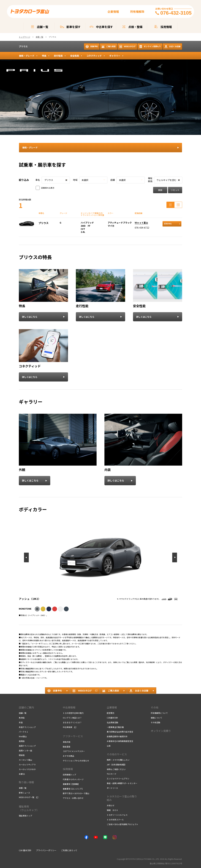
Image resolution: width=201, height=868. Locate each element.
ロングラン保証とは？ (72, 718)
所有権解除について (159, 713)
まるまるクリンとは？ (72, 722)
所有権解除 (137, 11)
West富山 (23, 736)
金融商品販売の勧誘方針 (117, 736)
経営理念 (111, 713)
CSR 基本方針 (25, 850)
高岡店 (22, 741)
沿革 (109, 746)
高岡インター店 (25, 751)
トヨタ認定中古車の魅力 (73, 713)
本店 (21, 722)
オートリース (112, 788)
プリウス (23, 46)
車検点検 (67, 742)
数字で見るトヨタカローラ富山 (76, 793)
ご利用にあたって (69, 850)
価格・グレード (27, 56)
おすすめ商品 (68, 756)
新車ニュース (24, 793)
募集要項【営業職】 (71, 784)
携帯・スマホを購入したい (118, 760)
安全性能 (75, 56)
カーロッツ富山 (25, 760)
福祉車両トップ (25, 816)
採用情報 (68, 769)
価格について (156, 718)
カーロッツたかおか (27, 769)
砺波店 (22, 755)
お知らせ (111, 805)
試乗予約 (92, 47)
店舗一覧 (23, 713)
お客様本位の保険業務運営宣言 (120, 741)
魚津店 (22, 718)
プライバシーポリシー (46, 850)
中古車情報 (69, 707)
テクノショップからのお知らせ (76, 761)
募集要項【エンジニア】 (73, 789)
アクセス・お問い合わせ (73, 798)
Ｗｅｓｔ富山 (141, 223)
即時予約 (172, 224)
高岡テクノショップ (27, 746)
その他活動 (155, 722)
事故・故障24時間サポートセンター (122, 783)
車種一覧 (23, 788)
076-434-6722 (142, 228)
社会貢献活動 (112, 722)
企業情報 (113, 11)
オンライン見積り (161, 731)
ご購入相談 (109, 47)
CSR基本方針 (112, 718)
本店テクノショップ (27, 727)
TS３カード (112, 774)
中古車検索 (68, 727)
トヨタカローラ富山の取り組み (122, 798)
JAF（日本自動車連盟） (117, 764)
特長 (44, 56)
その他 (155, 707)
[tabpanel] (100, 97)
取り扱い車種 (26, 782)
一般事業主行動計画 (115, 727)
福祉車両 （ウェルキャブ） (29, 808)
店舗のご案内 (26, 707)
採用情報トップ (69, 775)
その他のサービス (117, 754)
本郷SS (22, 774)
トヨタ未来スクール (115, 820)
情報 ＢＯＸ (112, 810)
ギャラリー (115, 56)
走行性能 (58, 56)
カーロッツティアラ (27, 764)
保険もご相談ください (116, 769)
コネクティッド (94, 56)
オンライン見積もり (150, 47)
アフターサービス (73, 736)
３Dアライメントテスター (74, 751)
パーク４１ (24, 732)
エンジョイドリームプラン (118, 778)
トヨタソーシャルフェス (117, 815)
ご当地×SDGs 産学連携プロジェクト (122, 824)
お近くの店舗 (172, 47)
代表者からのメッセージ (73, 779)
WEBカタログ (127, 47)
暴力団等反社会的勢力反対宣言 (120, 732)
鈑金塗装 (67, 747)
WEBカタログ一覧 (27, 797)
